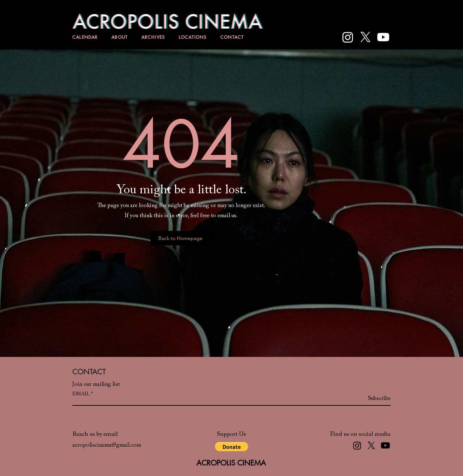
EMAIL (81, 394)
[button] (231, 447)
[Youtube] (383, 37)
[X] (366, 37)
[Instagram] (348, 37)
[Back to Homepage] (181, 238)
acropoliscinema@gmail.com (107, 445)
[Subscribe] (372, 399)
